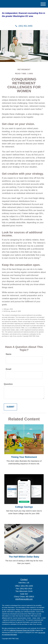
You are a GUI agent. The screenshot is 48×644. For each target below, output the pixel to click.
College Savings (24, 507)
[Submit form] (10, 407)
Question (8, 384)
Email (9, 369)
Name (9, 354)
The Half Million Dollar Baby (24, 557)
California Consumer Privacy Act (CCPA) (22, 630)
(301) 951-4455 (24, 26)
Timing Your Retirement (24, 457)
